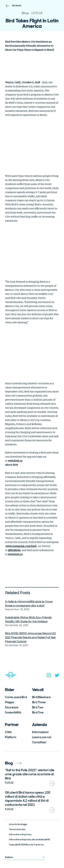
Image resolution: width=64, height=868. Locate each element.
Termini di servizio (17, 829)
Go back (17, 5)
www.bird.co (15, 461)
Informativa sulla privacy (20, 834)
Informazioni (40, 732)
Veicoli (38, 690)
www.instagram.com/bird (21, 546)
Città (8, 732)
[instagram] (49, 676)
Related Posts (18, 593)
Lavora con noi (42, 737)
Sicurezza (12, 707)
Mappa (9, 702)
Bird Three (39, 702)
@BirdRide (14, 550)
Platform (11, 737)
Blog (13, 763)
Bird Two (38, 707)
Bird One (38, 712)
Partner (12, 725)
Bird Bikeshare (41, 697)
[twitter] (57, 676)
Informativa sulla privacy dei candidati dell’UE (29, 840)
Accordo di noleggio (18, 824)
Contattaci (39, 742)
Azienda (40, 725)
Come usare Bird (16, 697)
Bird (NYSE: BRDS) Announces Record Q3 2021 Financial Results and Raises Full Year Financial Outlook (30, 637)
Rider (10, 690)
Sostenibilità (13, 712)
